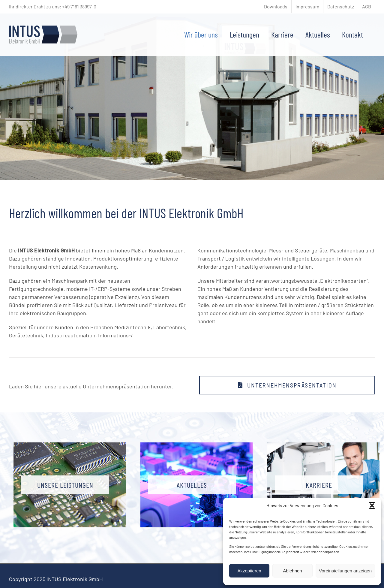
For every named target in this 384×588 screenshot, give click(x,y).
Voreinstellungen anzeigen (345, 571)
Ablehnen (292, 571)
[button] (372, 505)
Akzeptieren (249, 571)
